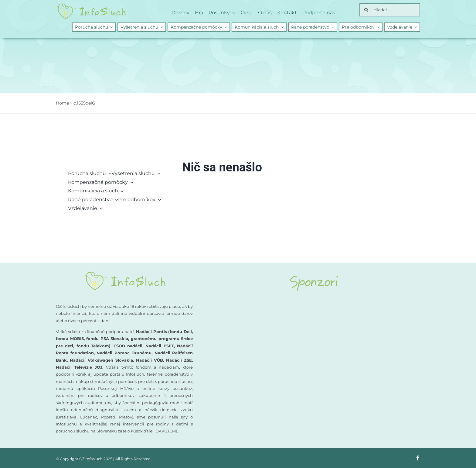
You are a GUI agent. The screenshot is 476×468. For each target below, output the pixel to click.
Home (62, 103)
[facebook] (418, 458)
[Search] (366, 10)
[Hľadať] (390, 10)
